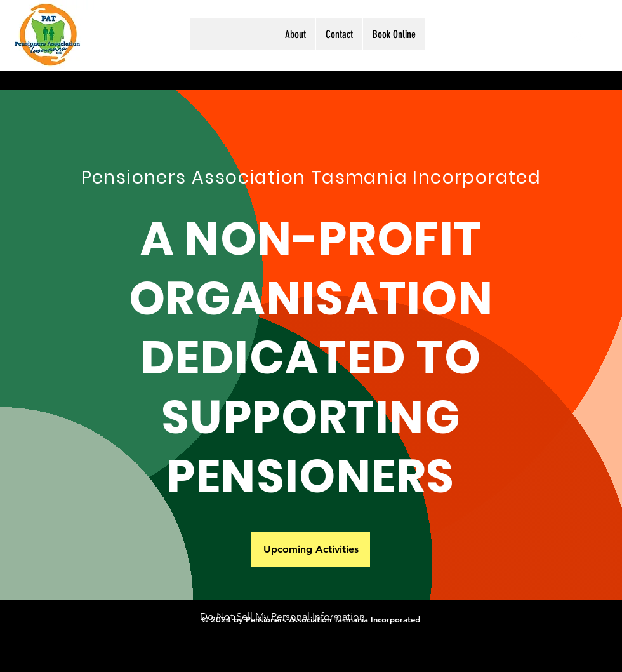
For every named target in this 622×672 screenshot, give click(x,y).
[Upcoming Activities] (311, 549)
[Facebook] (561, 34)
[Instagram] (579, 34)
